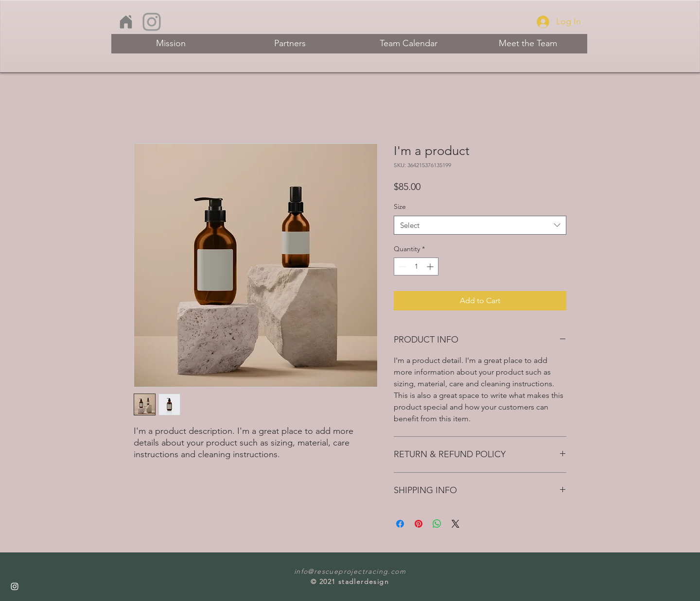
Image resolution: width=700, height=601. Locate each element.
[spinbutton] (416, 266)
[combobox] (480, 225)
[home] (126, 22)
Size (400, 206)
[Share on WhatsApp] (437, 524)
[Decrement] (401, 266)
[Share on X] (455, 524)
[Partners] (290, 44)
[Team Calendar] (409, 44)
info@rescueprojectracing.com (350, 571)
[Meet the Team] (528, 44)
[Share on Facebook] (400, 524)
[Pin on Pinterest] (419, 524)
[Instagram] (152, 22)
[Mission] (171, 44)
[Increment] (431, 266)
